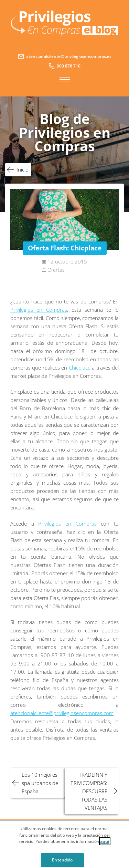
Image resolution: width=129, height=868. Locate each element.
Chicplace (80, 368)
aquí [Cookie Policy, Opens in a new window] (105, 843)
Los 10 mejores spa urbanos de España (40, 783)
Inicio (23, 169)
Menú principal (65, 80)
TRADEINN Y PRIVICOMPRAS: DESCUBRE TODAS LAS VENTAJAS (89, 791)
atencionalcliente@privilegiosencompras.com (62, 713)
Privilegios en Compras (39, 310)
